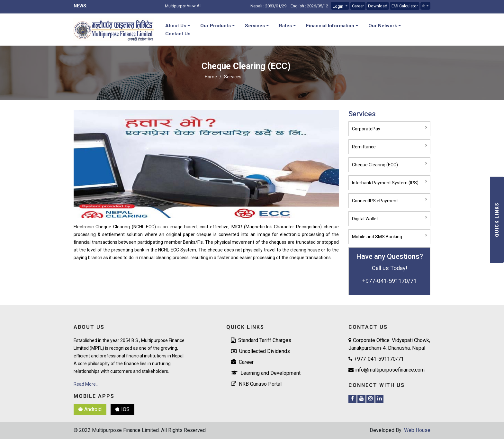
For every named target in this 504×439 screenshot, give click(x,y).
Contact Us (178, 34)
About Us (178, 26)
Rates (288, 26)
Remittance (364, 147)
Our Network (385, 26)
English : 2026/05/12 (309, 6)
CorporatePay (366, 129)
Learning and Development (266, 373)
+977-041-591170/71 (376, 359)
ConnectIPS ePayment (375, 201)
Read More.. (86, 384)
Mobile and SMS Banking (377, 237)
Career (358, 6)
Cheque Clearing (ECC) (375, 165)
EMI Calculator (405, 6)
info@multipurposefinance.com (387, 370)
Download (378, 6)
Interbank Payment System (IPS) (385, 183)
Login (338, 6)
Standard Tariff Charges (261, 340)
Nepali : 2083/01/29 (268, 6)
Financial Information (332, 26)
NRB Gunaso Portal (256, 384)
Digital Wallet (365, 219)
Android (90, 409)
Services (257, 26)
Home (211, 77)
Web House (417, 430)
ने (424, 6)
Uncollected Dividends (261, 351)
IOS (122, 409)
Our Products (218, 26)
